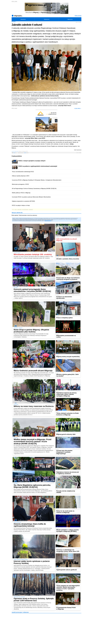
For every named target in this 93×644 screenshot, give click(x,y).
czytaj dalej (78, 108)
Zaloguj (46, 221)
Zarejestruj (49, 221)
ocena (26, 153)
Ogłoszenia (70, 19)
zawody (31, 209)
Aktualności (23, 19)
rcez (16, 209)
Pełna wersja (78, 16)
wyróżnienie (25, 209)
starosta (19, 209)
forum (15, 153)
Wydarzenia (47, 19)
